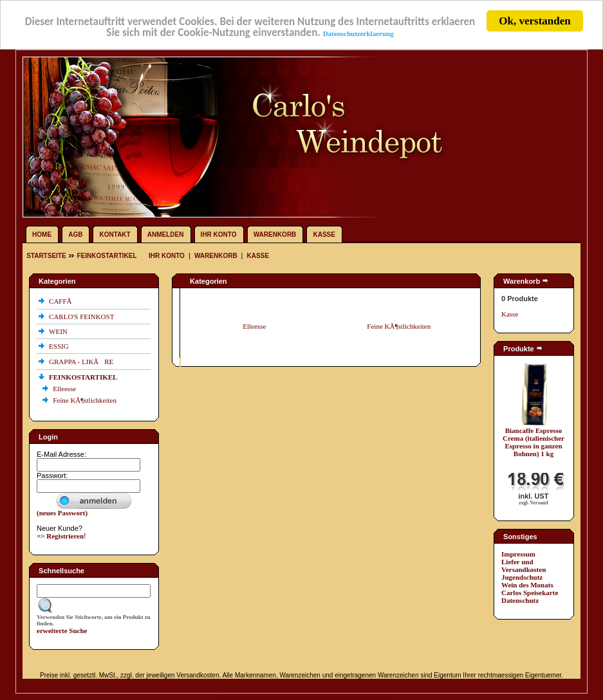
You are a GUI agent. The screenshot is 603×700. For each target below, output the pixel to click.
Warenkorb (275, 235)
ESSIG (60, 346)
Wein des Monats (527, 585)
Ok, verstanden (534, 21)
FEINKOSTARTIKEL (107, 256)
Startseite (47, 256)
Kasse (324, 235)
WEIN (59, 331)
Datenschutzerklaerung (358, 33)
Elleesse (65, 389)
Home (42, 235)
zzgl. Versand (533, 503)
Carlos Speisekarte (530, 593)
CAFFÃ (63, 301)
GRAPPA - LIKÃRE (82, 362)
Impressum (518, 554)
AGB (75, 235)
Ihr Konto (219, 235)
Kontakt (115, 235)
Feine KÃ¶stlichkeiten (86, 400)
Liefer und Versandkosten (524, 566)
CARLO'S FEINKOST (82, 317)
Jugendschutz (522, 577)
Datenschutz (520, 600)
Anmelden (166, 235)
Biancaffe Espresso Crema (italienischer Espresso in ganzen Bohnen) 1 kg (533, 442)
